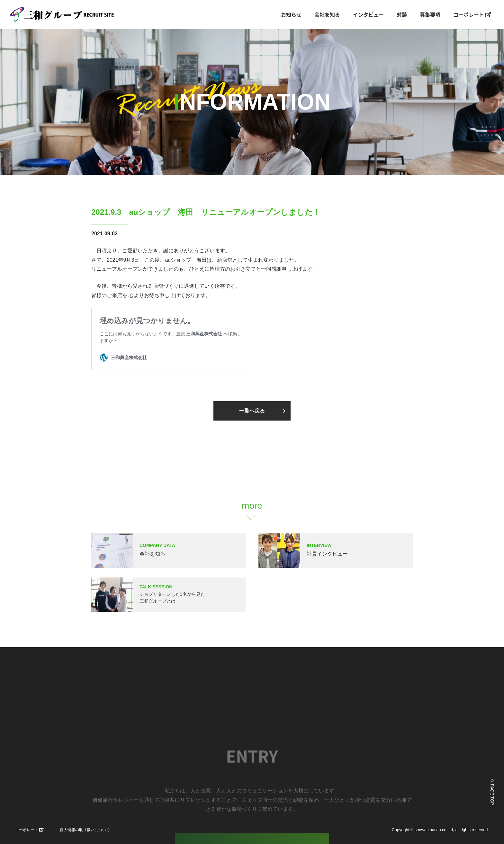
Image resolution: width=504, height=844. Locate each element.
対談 (402, 14)
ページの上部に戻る (492, 792)
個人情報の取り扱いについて (85, 830)
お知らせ (291, 14)
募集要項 (430, 14)
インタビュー (368, 14)
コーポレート (472, 14)
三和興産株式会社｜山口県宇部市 (69, 14)
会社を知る (327, 14)
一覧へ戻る (252, 411)
